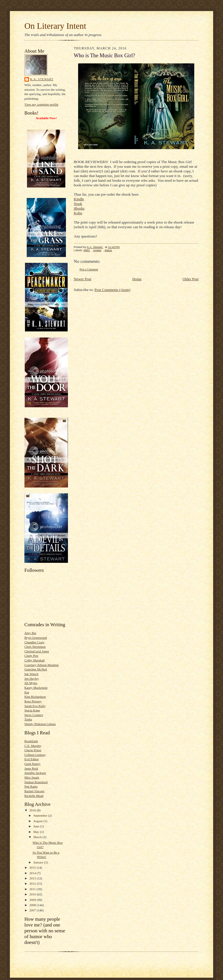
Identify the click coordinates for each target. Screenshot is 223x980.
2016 (33, 810)
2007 (33, 910)
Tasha (28, 719)
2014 (33, 873)
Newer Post (82, 279)
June (37, 826)
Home (137, 279)
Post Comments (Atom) (113, 290)
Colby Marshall (35, 660)
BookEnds (31, 741)
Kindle (79, 199)
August (38, 821)
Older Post (191, 279)
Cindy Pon (31, 656)
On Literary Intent (55, 26)
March (38, 837)
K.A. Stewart (42, 79)
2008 (33, 905)
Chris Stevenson (35, 647)
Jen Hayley (32, 679)
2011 (33, 889)
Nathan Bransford (36, 782)
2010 (33, 894)
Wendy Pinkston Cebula (40, 724)
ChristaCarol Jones (37, 651)
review (97, 250)
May (37, 832)
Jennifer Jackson (35, 773)
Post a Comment (89, 269)
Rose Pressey (33, 701)
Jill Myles (31, 683)
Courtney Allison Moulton (42, 665)
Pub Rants (31, 786)
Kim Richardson (35, 697)
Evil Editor (32, 759)
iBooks (79, 208)
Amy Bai (30, 633)
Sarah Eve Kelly (35, 706)
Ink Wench (31, 674)
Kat (27, 692)
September (41, 815)
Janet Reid (31, 768)
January (39, 862)
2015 (33, 867)
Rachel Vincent (34, 791)
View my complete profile (41, 104)
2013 (33, 878)
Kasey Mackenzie (36, 688)
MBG (87, 250)
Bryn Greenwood (36, 638)
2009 (33, 900)
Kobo (78, 213)
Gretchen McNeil (36, 669)
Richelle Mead (34, 796)
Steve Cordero (34, 715)
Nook (78, 204)
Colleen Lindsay (35, 755)
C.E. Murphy (33, 746)
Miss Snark (32, 777)
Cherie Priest (33, 750)
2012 (33, 883)
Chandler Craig (34, 642)
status (108, 250)
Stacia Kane (32, 710)
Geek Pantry (33, 764)
